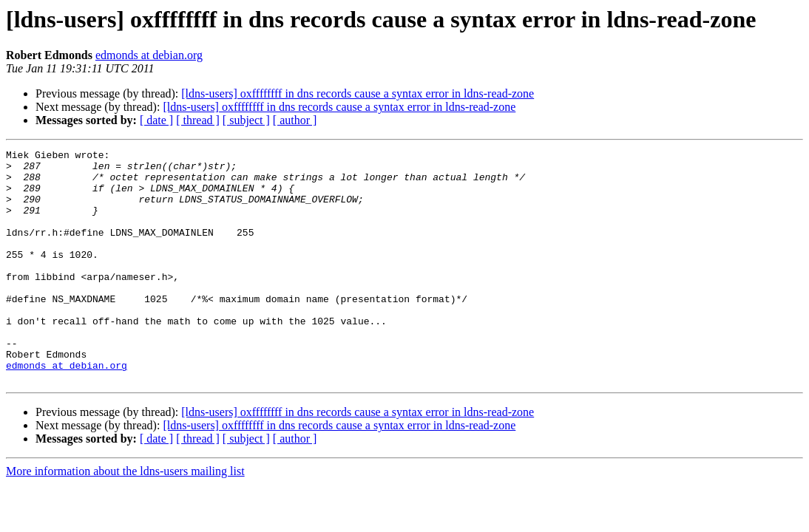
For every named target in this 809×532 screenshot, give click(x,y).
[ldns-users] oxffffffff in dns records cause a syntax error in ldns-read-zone (358, 93)
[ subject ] (246, 120)
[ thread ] (198, 120)
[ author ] (295, 120)
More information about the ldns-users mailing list (125, 518)
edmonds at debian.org (149, 55)
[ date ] (156, 120)
